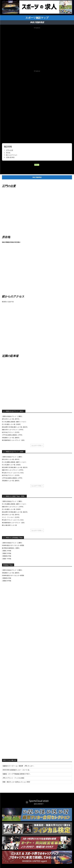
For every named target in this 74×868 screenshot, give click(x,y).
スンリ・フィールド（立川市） (11, 517)
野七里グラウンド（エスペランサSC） (13, 473)
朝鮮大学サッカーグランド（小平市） (13, 430)
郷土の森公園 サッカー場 (9, 525)
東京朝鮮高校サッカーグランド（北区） (14, 440)
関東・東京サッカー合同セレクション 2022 (16, 782)
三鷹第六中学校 (7, 581)
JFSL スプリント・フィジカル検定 (13, 778)
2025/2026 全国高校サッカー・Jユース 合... (16, 770)
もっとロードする (37, 445)
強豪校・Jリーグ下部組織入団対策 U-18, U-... (17, 774)
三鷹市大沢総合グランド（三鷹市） (12, 416)
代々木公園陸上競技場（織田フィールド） (14, 422)
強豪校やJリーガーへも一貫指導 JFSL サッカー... (18, 766)
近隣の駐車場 (10, 157)
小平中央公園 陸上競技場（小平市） (13, 435)
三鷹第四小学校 (7, 556)
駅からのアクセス (12, 155)
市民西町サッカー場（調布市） (11, 438)
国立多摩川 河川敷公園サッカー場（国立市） (15, 427)
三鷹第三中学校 (7, 553)
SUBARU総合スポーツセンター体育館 (13, 545)
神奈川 (37, 165)
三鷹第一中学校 (7, 559)
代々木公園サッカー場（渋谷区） (12, 424)
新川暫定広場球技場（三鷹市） (11, 548)
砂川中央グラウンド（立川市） (11, 432)
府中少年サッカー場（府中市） (11, 419)
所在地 (8, 153)
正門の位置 (10, 150)
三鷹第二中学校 (7, 551)
